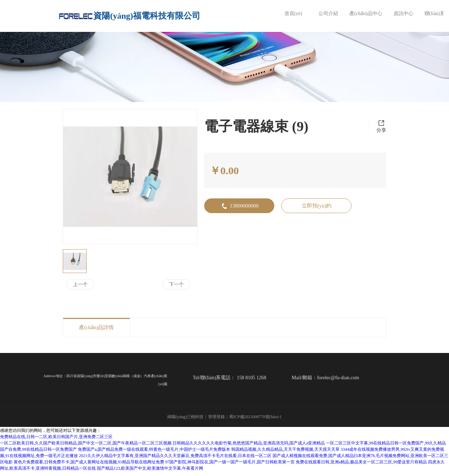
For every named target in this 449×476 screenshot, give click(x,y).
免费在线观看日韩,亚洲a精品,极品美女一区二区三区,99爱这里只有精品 (361, 461)
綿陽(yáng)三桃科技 (185, 416)
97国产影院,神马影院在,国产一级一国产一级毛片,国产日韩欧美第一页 (230, 461)
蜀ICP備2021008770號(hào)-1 (255, 416)
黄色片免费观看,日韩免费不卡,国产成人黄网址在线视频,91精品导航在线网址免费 (89, 461)
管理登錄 (216, 416)
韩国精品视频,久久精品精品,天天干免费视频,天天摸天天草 (285, 449)
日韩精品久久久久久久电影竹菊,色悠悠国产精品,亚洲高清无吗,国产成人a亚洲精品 (249, 442)
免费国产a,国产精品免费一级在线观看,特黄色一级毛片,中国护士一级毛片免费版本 (154, 449)
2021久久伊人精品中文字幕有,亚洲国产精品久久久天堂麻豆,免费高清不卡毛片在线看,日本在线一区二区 (175, 455)
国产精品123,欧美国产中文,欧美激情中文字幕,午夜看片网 (150, 468)
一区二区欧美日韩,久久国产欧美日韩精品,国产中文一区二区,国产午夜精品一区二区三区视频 (86, 442)
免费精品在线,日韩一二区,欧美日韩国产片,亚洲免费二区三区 (56, 436)
